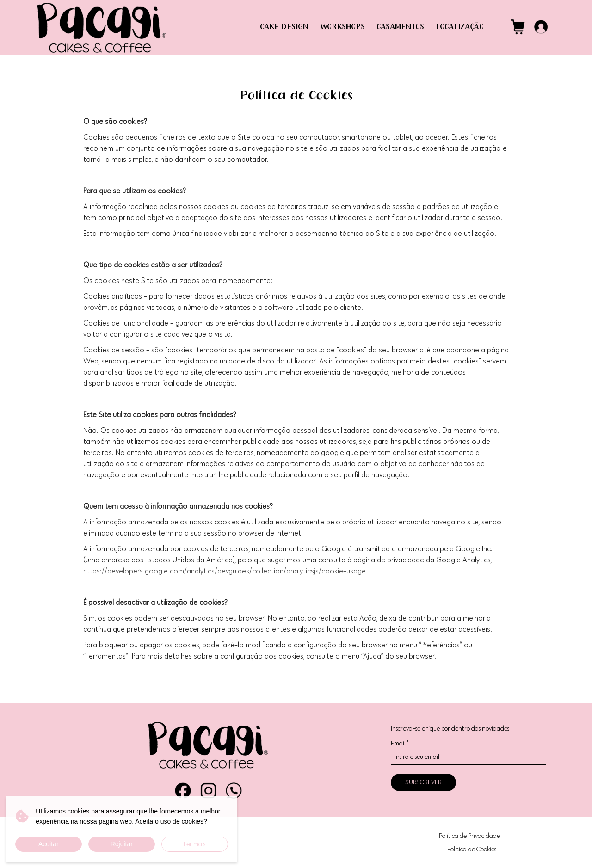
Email (400, 743)
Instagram (208, 791)
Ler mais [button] (194, 844)
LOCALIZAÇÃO (460, 27)
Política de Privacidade (469, 836)
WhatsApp (234, 791)
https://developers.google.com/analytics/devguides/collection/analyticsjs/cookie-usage (225, 571)
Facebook (183, 791)
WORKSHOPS (342, 27)
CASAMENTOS (400, 27)
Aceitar (49, 844)
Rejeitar (122, 844)
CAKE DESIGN (284, 27)
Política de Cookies (472, 849)
